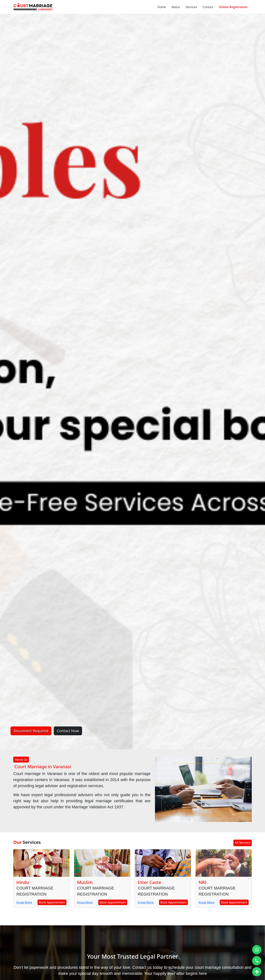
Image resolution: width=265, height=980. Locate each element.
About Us (21, 760)
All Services (243, 843)
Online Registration (233, 7)
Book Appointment (52, 902)
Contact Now (68, 731)
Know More (24, 902)
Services (191, 7)
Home (162, 7)
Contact (208, 7)
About (176, 7)
